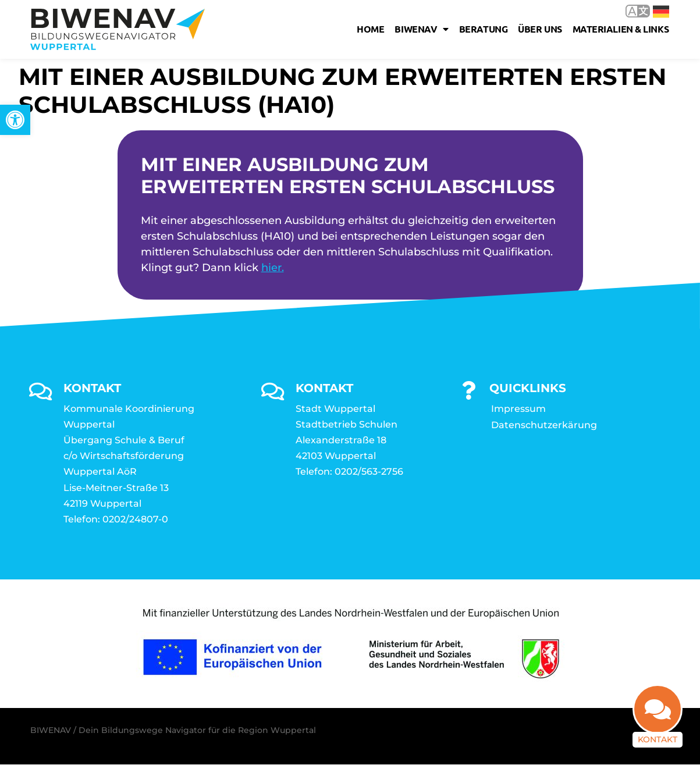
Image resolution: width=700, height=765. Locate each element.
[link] (15, 120)
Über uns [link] (540, 29)
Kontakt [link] (658, 739)
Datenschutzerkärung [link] (544, 425)
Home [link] (370, 29)
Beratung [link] (483, 29)
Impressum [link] (518, 409)
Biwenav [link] (421, 29)
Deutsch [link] (661, 12)
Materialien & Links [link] (621, 29)
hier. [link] (273, 268)
